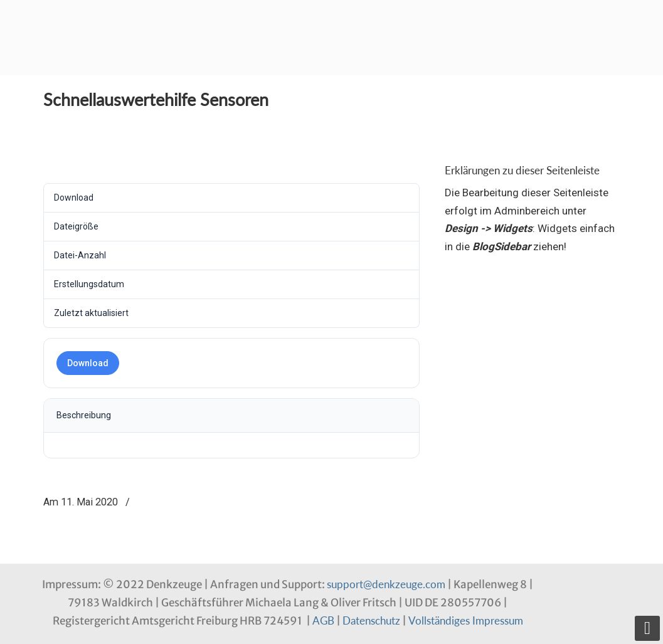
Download (88, 363)
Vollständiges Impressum (466, 620)
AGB (323, 620)
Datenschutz (371, 620)
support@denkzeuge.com (386, 584)
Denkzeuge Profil (106, 22)
